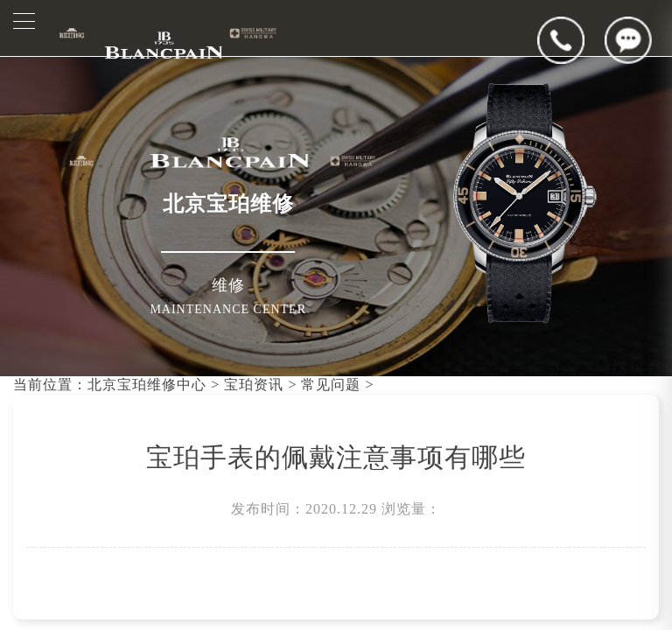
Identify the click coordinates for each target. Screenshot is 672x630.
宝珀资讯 (254, 385)
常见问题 (331, 385)
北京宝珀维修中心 (147, 385)
